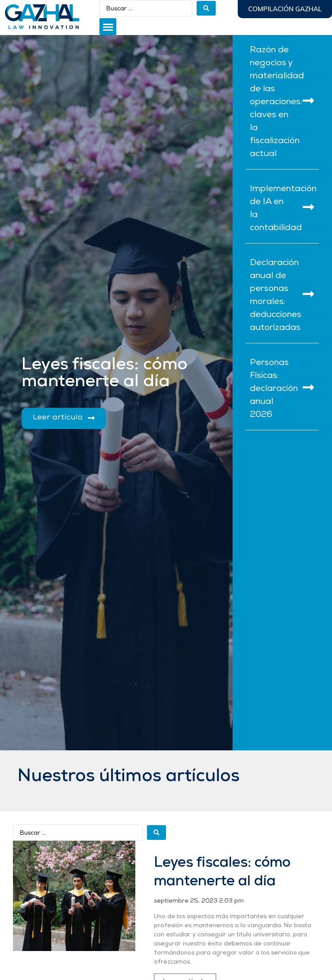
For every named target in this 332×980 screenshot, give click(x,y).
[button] (108, 27)
